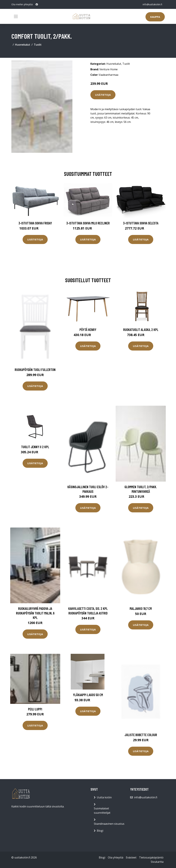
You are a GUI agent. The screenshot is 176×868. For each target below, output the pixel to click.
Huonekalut (23, 45)
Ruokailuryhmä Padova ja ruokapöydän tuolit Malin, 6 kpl (35, 613)
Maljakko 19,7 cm (141, 608)
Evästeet (131, 857)
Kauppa (155, 17)
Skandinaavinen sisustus (109, 824)
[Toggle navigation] (16, 16)
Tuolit (38, 45)
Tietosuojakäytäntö (151, 857)
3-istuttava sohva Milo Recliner (88, 223)
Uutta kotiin (104, 797)
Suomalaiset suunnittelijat (102, 811)
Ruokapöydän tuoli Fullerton (35, 370)
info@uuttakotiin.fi (152, 4)
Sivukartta (157, 862)
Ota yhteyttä (116, 857)
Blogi (100, 831)
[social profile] (37, 4)
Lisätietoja (103, 95)
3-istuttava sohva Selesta (141, 223)
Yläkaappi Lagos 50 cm (88, 695)
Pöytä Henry (88, 330)
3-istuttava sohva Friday (35, 223)
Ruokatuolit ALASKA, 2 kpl (141, 330)
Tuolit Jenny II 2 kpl (35, 447)
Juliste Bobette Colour (141, 735)
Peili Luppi (35, 709)
